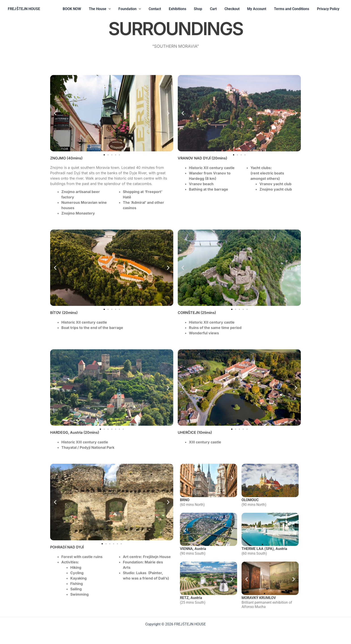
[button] (114, 9)
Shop (201, 9)
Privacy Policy (328, 9)
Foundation (135, 9)
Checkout (234, 9)
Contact (159, 9)
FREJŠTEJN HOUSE (24, 9)
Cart (216, 9)
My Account (258, 9)
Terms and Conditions (292, 9)
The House (105, 9)
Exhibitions (181, 9)
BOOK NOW (78, 9)
